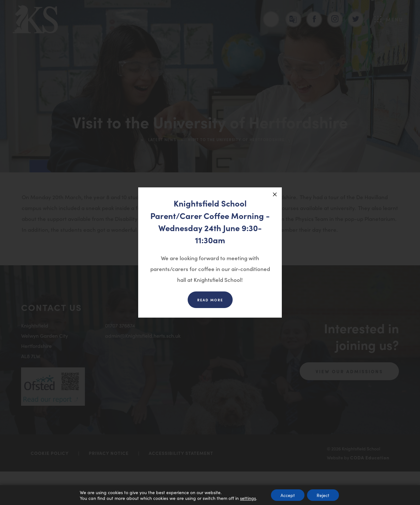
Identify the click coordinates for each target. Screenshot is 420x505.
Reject (323, 495)
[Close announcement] (275, 194)
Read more (210, 300)
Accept (288, 495)
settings (248, 498)
